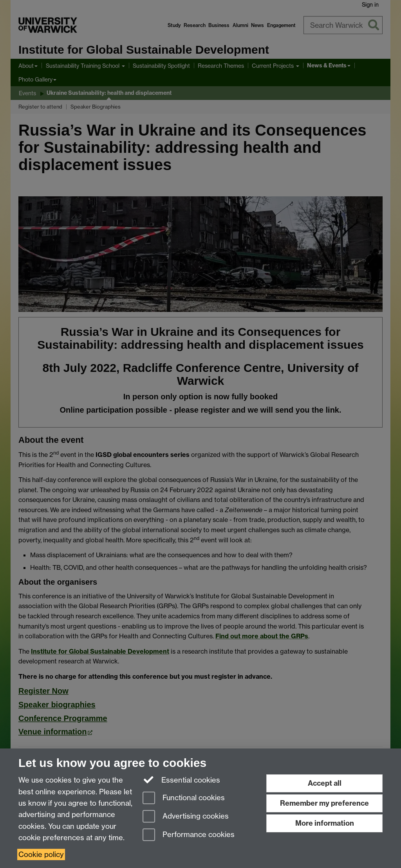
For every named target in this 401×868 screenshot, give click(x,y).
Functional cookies (184, 798)
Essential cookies (182, 779)
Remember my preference (324, 803)
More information (325, 823)
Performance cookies (189, 835)
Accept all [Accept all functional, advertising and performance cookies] (325, 783)
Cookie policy (41, 854)
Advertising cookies (186, 817)
